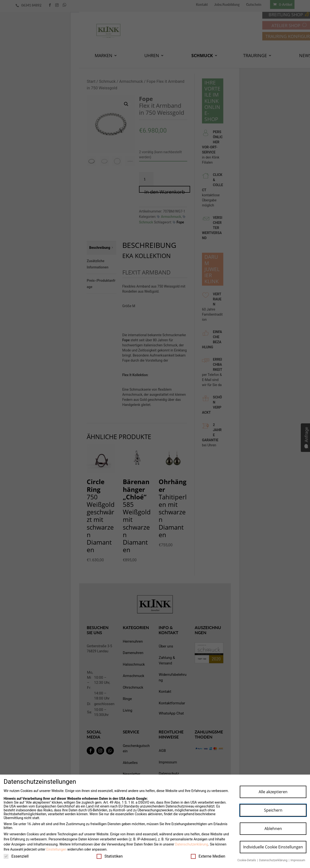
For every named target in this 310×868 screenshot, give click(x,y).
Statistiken (110, 856)
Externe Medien (208, 856)
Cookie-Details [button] (247, 860)
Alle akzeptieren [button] (273, 792)
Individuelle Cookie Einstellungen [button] (273, 847)
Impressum (298, 860)
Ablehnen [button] (273, 829)
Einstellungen (56, 849)
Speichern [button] (273, 810)
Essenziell (16, 856)
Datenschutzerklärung (192, 844)
